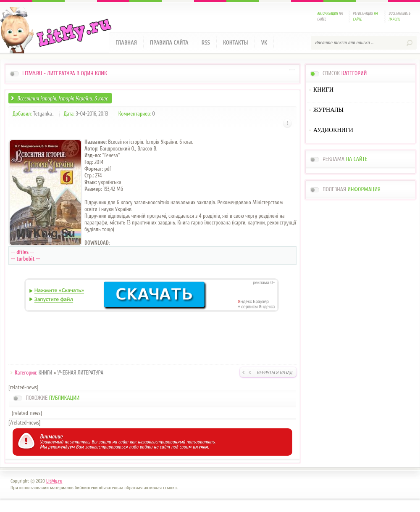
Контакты (236, 43)
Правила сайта (169, 43)
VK (264, 43)
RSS (206, 43)
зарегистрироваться (106, 447)
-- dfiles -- (22, 252)
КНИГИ (46, 373)
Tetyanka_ (43, 114)
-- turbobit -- (26, 259)
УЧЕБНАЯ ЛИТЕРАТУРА (81, 373)
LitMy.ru (54, 481)
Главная (126, 43)
